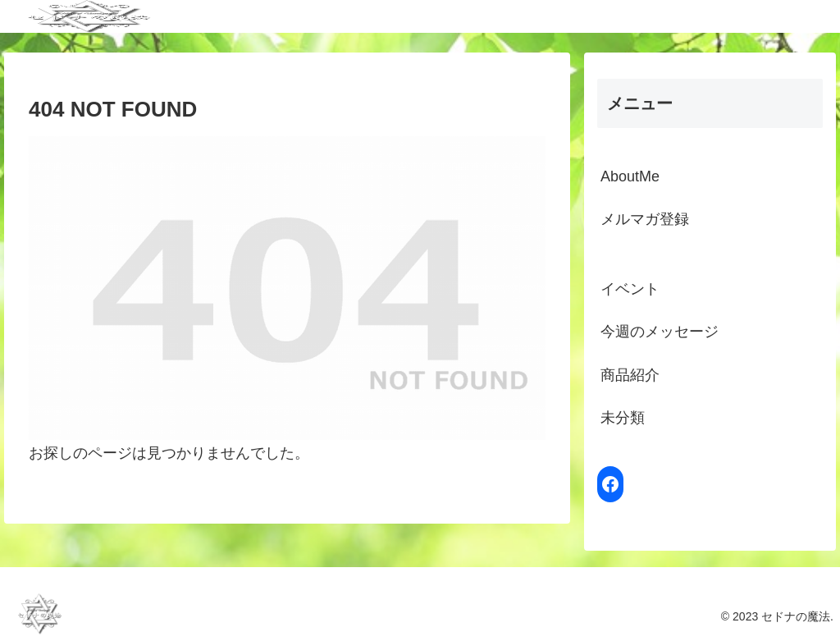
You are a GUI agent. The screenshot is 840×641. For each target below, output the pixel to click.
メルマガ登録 (645, 219)
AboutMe (630, 176)
